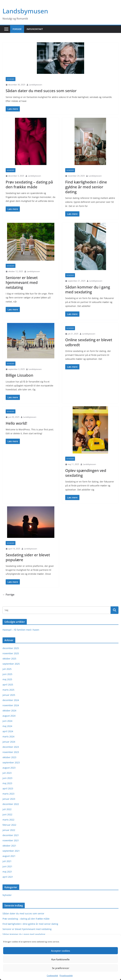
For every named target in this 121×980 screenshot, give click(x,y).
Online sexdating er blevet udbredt (89, 342)
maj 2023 (7, 783)
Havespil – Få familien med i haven (21, 630)
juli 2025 (7, 669)
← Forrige (8, 595)
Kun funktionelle (60, 959)
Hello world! (16, 423)
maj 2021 (7, 872)
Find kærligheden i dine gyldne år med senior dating (86, 187)
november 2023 (11, 752)
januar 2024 (9, 742)
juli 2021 (7, 861)
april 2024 (8, 731)
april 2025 (8, 685)
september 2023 (11, 762)
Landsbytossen (36, 85)
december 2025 (11, 648)
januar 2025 (9, 695)
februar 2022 (9, 825)
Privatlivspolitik (66, 976)
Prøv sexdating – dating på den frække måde (29, 184)
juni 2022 (7, 814)
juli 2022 (7, 809)
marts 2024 (8, 736)
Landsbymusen (25, 11)
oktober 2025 (9, 659)
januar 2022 (9, 830)
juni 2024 (7, 721)
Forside (17, 29)
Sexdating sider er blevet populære (28, 557)
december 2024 (11, 700)
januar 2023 (9, 799)
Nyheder (11, 79)
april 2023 (8, 788)
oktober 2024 (9, 711)
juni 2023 (7, 778)
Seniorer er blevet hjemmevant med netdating (22, 282)
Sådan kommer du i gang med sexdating (88, 289)
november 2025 (11, 653)
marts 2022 (8, 820)
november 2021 (11, 840)
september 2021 (11, 851)
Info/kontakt (35, 29)
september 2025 (11, 664)
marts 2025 (8, 690)
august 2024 (9, 716)
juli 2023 (7, 773)
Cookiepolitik (52, 976)
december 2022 (11, 804)
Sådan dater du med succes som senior (41, 91)
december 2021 (11, 835)
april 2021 (8, 877)
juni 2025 (7, 674)
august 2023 (9, 768)
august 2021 (9, 856)
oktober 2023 (9, 757)
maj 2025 (7, 679)
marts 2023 (8, 794)
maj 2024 (7, 726)
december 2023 (11, 747)
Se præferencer (61, 968)
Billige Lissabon (19, 375)
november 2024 (11, 705)
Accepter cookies (60, 951)
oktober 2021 (9, 846)
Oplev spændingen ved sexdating (86, 473)
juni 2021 (7, 866)
